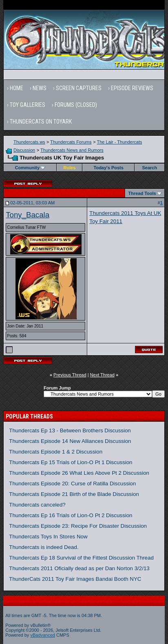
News (40, 88)
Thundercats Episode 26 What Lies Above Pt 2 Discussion (79, 473)
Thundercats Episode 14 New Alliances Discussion (70, 441)
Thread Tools (142, 193)
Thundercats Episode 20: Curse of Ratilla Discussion (72, 484)
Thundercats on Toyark (41, 122)
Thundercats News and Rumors (72, 150)
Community (30, 168)
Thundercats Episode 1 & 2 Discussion (56, 452)
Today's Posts (109, 168)
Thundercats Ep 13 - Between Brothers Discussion (70, 430)
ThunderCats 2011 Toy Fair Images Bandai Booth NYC (75, 579)
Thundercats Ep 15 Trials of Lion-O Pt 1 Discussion (71, 462)
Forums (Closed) (76, 105)
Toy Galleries (28, 105)
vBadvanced (43, 635)
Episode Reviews (132, 88)
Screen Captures (79, 88)
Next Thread (102, 375)
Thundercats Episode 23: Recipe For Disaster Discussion (78, 526)
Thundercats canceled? (37, 505)
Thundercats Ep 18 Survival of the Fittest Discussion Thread (81, 558)
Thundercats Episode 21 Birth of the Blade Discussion (74, 494)
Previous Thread (70, 375)
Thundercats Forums (71, 142)
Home (17, 88)
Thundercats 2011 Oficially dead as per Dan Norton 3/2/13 (79, 568)
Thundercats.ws (29, 142)
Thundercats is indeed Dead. (44, 547)
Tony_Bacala (28, 215)
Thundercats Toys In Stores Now (48, 537)
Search (149, 168)
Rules (70, 168)
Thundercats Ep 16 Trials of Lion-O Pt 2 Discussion (71, 515)
